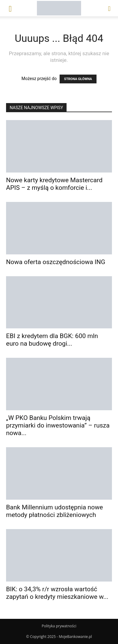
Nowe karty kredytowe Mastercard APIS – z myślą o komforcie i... (54, 184)
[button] (10, 8)
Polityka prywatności (59, 626)
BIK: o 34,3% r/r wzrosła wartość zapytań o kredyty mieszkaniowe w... (57, 593)
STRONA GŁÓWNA (78, 79)
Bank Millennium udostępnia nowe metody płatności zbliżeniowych (54, 511)
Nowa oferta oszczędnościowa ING (56, 262)
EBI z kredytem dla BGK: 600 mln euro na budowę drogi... (52, 340)
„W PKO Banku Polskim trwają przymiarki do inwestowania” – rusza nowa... (58, 425)
